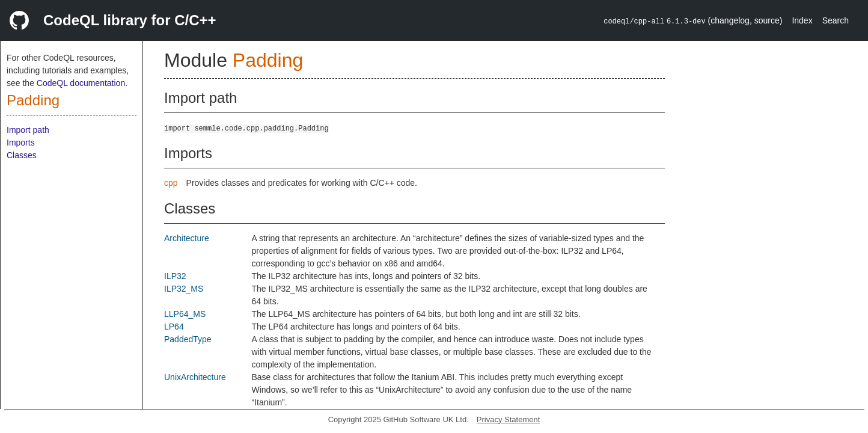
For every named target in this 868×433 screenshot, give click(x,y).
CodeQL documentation (81, 83)
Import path (28, 130)
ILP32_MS (184, 289)
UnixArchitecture (195, 377)
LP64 (174, 327)
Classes (22, 155)
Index (802, 20)
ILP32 (175, 276)
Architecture (187, 238)
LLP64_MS (185, 314)
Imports (21, 143)
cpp (171, 183)
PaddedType (188, 339)
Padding (33, 100)
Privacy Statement (509, 419)
